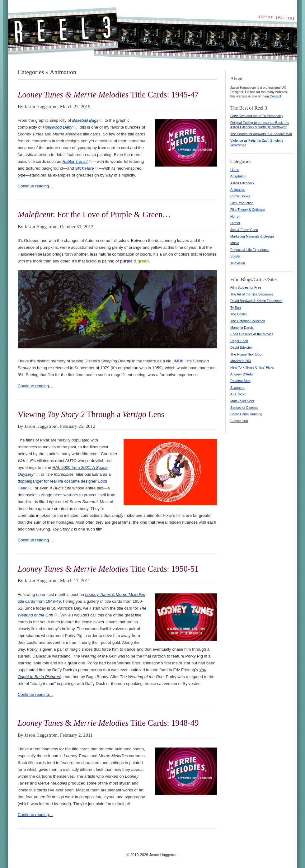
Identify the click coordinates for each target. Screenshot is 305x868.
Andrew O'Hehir (242, 374)
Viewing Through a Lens (91, 414)
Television (238, 263)
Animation (238, 190)
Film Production (242, 203)
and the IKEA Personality (257, 116)
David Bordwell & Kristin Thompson (256, 301)
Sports (235, 256)
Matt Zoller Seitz (242, 401)
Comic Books (240, 196)
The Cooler (239, 314)
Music (235, 243)
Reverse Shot (240, 381)
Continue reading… (35, 186)
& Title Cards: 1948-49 (108, 723)
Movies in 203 (241, 361)
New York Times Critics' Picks (252, 367)
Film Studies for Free (246, 287)
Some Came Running (246, 414)
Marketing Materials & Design (252, 236)
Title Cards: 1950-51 (108, 569)
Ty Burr (236, 308)
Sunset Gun (239, 421)
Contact (275, 96)
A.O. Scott (238, 394)
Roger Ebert (239, 341)
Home (235, 170)
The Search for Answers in (261, 134)
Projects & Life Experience (250, 250)
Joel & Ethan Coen (244, 230)
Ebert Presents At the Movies (252, 334)
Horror (235, 216)
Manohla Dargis (242, 328)
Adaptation (238, 176)
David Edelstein (242, 347)
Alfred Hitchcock (242, 183)
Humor (235, 223)
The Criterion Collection (248, 321)
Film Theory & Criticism (247, 210)
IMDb (179, 361)
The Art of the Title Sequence (252, 294)
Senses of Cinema (244, 408)
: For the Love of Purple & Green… (94, 215)
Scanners (237, 388)
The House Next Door (246, 354)
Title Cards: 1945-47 (108, 95)
